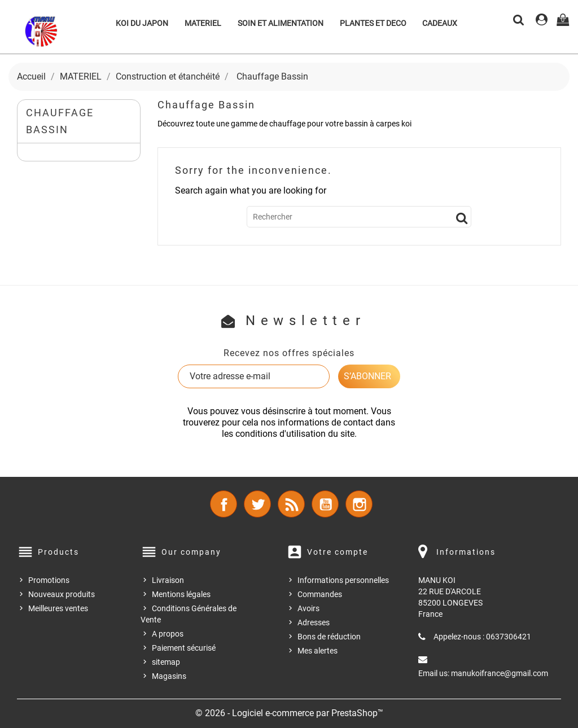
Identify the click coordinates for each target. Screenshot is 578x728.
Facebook (224, 504)
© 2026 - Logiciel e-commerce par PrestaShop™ (289, 713)
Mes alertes (318, 651)
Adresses (314, 622)
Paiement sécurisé (184, 648)
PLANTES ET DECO (373, 23)
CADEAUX (440, 23)
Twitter (257, 504)
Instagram (359, 504)
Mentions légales (181, 594)
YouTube (325, 504)
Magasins (169, 676)
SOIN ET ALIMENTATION (281, 23)
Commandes (320, 594)
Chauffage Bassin (60, 121)
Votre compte (338, 552)
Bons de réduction (329, 637)
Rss (291, 504)
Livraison (168, 580)
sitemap (166, 662)
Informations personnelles (343, 580)
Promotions (49, 580)
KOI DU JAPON (142, 23)
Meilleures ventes (58, 608)
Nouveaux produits (62, 594)
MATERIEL (203, 23)
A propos (168, 634)
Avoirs (308, 608)
